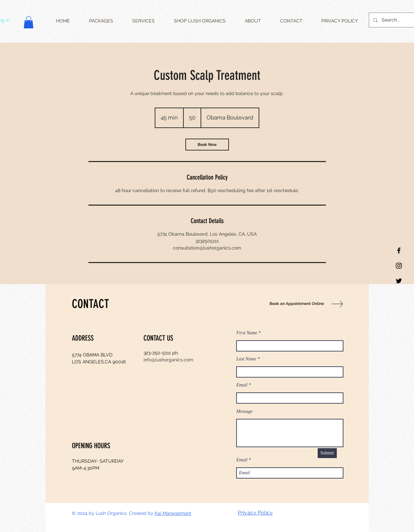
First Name (247, 333)
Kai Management (173, 513)
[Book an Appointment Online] (295, 304)
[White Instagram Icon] (340, 513)
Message (245, 412)
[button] (29, 22)
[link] (207, 145)
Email (242, 385)
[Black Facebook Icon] (399, 250)
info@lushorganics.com (168, 360)
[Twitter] (399, 281)
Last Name (246, 359)
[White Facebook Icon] (324, 513)
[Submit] (327, 453)
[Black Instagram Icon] (399, 266)
